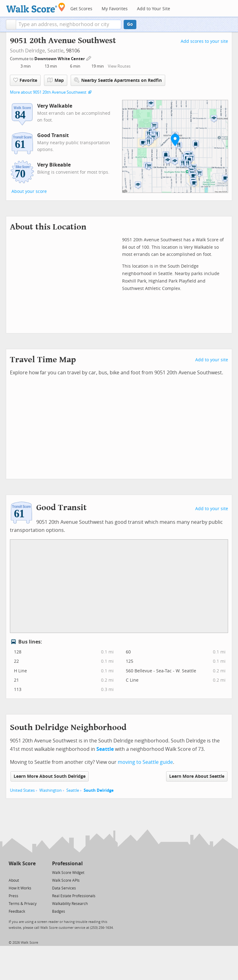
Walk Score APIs (66, 880)
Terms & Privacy (23, 904)
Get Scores (81, 9)
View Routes (119, 66)
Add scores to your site (204, 41)
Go (130, 24)
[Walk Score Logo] (36, 8)
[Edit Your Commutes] (89, 58)
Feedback (17, 911)
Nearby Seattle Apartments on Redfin (118, 80)
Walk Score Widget (68, 873)
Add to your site (212, 360)
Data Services (64, 888)
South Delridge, (28, 51)
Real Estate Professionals (74, 896)
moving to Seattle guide (145, 762)
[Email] (31, 872)
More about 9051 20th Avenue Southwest (48, 92)
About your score (29, 192)
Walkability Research (70, 904)
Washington (51, 790)
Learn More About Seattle (197, 776)
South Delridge (99, 790)
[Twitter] (12, 872)
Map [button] (56, 80)
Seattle (55, 51)
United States (22, 790)
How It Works (20, 888)
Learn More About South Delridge (50, 776)
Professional (67, 864)
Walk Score (22, 864)
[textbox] (69, 24)
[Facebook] (22, 872)
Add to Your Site (154, 9)
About (14, 880)
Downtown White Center (60, 59)
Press (13, 896)
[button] (11, 24)
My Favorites (115, 9)
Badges (59, 911)
